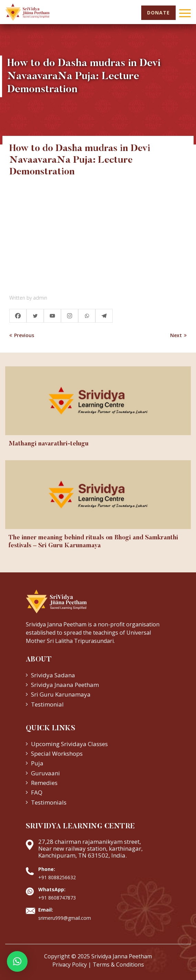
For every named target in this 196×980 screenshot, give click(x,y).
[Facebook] (18, 316)
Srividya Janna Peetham (122, 956)
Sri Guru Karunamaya (61, 694)
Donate (158, 13)
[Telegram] (104, 316)
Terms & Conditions (118, 965)
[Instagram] (70, 316)
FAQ (37, 792)
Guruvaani (45, 773)
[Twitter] (35, 316)
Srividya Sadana (53, 675)
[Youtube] (52, 316)
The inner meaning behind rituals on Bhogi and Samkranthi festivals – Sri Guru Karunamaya (93, 542)
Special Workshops (57, 753)
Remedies (44, 783)
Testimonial (47, 704)
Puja (37, 763)
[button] (17, 961)
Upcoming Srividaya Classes (69, 744)
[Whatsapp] (87, 316)
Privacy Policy (70, 965)
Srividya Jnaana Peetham (65, 685)
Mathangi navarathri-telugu (49, 444)
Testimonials (49, 802)
